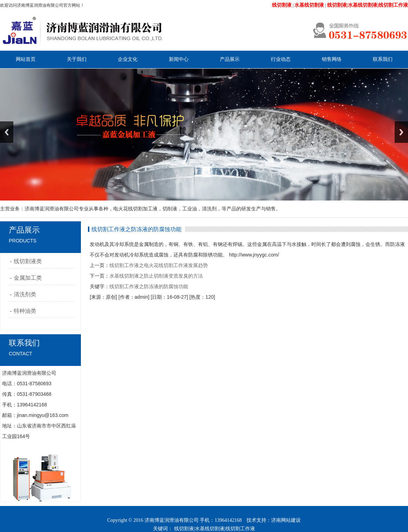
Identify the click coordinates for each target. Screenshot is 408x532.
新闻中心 (179, 59)
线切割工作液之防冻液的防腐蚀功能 (149, 286)
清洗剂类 (25, 294)
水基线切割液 (210, 529)
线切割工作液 (240, 529)
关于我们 (77, 59)
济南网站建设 (286, 520)
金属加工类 (28, 278)
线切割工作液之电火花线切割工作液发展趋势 (159, 265)
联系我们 (383, 59)
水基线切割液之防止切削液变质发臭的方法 (156, 276)
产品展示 (230, 59)
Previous (7, 132)
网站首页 (26, 59)
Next (401, 132)
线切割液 (184, 529)
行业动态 (281, 59)
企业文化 (128, 59)
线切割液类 (28, 261)
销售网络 (332, 59)
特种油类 (25, 311)
